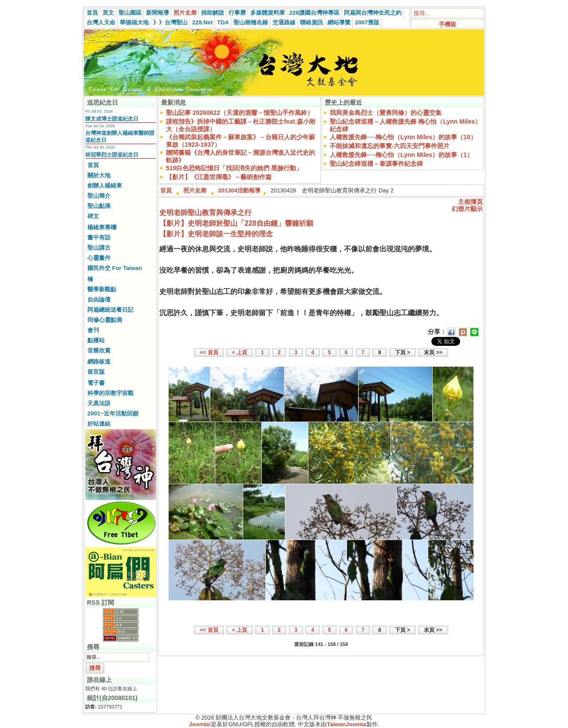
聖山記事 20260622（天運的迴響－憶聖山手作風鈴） (240, 113)
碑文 (93, 216)
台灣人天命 (101, 22)
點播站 (96, 340)
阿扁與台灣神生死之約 (373, 13)
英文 (108, 13)
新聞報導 (158, 13)
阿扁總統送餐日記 (110, 310)
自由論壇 (99, 299)
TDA (223, 22)
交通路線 (284, 22)
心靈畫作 (99, 258)
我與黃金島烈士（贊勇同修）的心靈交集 (386, 113)
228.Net (202, 22)
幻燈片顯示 (467, 209)
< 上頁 (240, 352)
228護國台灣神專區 (314, 13)
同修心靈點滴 (105, 320)
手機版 (448, 24)
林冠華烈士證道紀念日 (112, 155)
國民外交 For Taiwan (115, 268)
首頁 (92, 13)
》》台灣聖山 (170, 22)
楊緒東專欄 (102, 227)
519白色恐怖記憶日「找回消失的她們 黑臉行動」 (234, 168)
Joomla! (200, 724)
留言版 (96, 372)
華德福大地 (134, 22)
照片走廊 (185, 13)
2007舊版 (367, 22)
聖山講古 (99, 248)
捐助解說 (213, 13)
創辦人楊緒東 (105, 186)
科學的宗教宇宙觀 (110, 393)
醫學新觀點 (102, 289)
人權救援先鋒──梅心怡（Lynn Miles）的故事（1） (401, 155)
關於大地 (99, 175)
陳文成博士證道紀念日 (112, 119)
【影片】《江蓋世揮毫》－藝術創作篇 (219, 177)
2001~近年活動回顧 (113, 413)
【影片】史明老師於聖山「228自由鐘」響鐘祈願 (236, 223)
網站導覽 (339, 22)
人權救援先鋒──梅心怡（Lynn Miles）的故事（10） (403, 137)
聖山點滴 (99, 206)
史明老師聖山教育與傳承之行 (205, 213)
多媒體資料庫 (268, 13)
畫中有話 (99, 237)
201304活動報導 (239, 190)
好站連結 (99, 424)
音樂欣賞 (99, 350)
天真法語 (99, 403)
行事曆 (237, 13)
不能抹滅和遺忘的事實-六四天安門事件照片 (390, 146)
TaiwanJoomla (346, 724)
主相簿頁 (470, 202)
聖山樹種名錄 (251, 22)
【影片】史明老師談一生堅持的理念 (216, 234)
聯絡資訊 (312, 22)
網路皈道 (99, 362)
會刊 (93, 330)
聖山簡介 (99, 196)
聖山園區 (130, 13)
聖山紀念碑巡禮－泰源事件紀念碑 (376, 164)
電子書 (96, 383)
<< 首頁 (209, 352)
